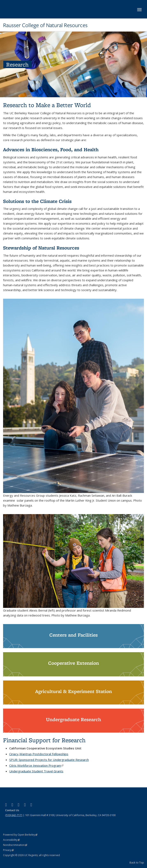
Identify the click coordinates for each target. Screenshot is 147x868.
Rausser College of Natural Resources (45, 25)
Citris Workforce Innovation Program (36, 765)
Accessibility (11, 840)
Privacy (8, 850)
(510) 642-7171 (14, 815)
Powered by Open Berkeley (20, 835)
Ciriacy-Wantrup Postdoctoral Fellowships (39, 754)
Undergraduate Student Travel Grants (36, 771)
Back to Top (137, 862)
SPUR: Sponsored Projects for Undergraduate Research (49, 760)
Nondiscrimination (15, 845)
